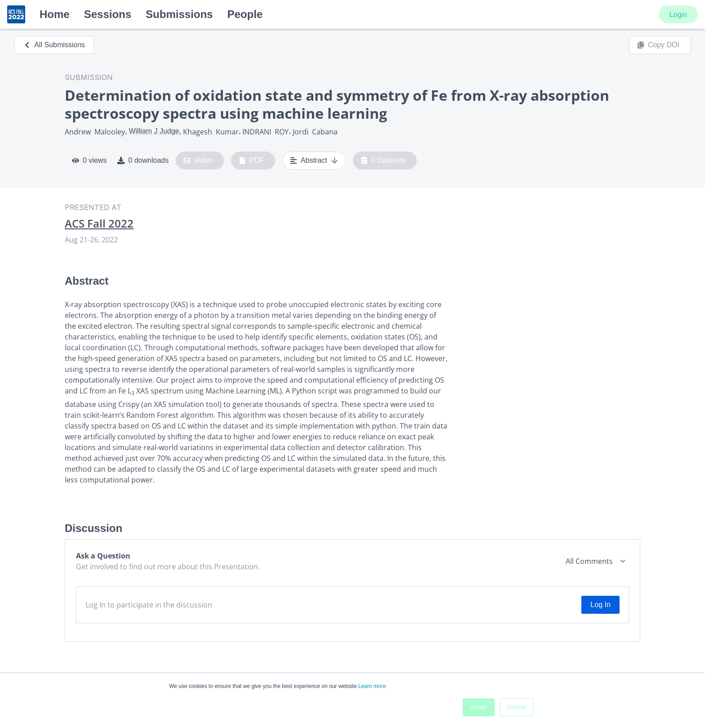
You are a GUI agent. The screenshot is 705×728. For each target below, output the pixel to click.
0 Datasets (383, 161)
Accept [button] (479, 707)
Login (678, 15)
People (245, 14)
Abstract (314, 161)
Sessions (108, 14)
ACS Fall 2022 (99, 223)
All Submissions (54, 45)
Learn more (372, 686)
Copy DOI (658, 45)
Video (198, 161)
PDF (251, 161)
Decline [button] (517, 707)
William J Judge (154, 131)
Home (55, 14)
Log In (600, 605)
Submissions (179, 14)
